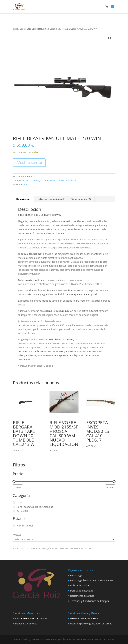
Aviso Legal (76, 575)
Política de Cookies (80, 585)
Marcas (17, 535)
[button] (110, 38)
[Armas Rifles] (14, 511)
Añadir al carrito (29, 163)
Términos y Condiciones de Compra (89, 601)
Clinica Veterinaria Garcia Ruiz (31, 618)
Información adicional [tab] (51, 199)
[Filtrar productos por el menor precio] (18, 487)
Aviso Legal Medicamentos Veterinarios (91, 580)
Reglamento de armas (82, 596)
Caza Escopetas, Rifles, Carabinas (43, 29)
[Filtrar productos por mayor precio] (110, 487)
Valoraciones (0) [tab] (81, 199)
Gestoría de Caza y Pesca (84, 618)
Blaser (24, 184)
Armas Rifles (32, 180)
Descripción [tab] (23, 199)
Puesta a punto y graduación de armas (91, 624)
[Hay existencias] (14, 526)
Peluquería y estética (26, 624)
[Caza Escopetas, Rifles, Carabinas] (14, 507)
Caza (22, 29)
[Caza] (14, 503)
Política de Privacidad (82, 591)
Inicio (15, 29)
